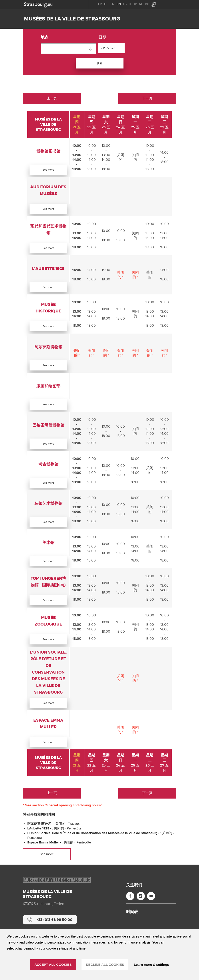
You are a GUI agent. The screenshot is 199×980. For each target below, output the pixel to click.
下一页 (147, 99)
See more (49, 171)
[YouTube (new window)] (151, 909)
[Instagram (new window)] (141, 909)
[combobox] (68, 49)
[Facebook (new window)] (130, 909)
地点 (45, 38)
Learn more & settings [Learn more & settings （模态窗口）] (151, 965)
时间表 (132, 925)
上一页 (52, 99)
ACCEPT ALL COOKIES (53, 965)
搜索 (99, 64)
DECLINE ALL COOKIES (105, 965)
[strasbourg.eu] (38, 4)
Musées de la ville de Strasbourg (72, 19)
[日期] (111, 48)
